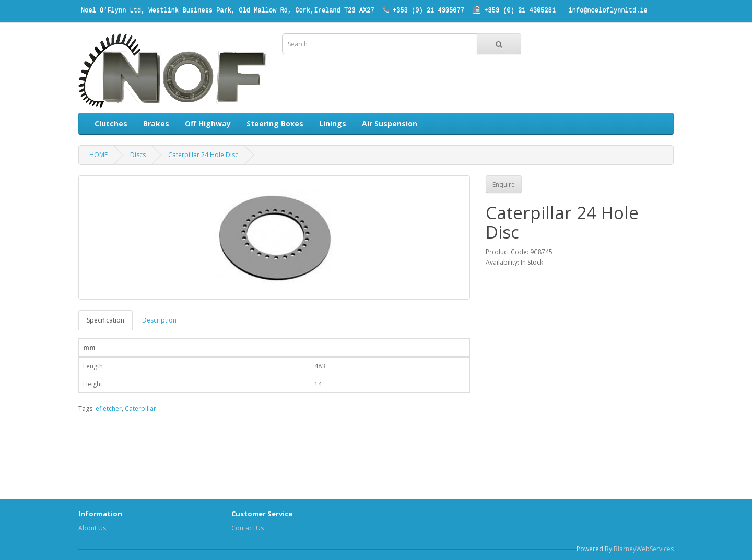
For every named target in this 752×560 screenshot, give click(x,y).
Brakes (156, 123)
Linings (333, 123)
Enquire (504, 184)
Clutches (111, 123)
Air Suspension (390, 123)
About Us (92, 528)
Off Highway (208, 123)
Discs (138, 155)
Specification (105, 320)
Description (159, 320)
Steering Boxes (275, 123)
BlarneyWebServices (644, 549)
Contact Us (248, 528)
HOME (98, 155)
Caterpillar (140, 408)
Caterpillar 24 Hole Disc (203, 155)
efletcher (109, 408)
